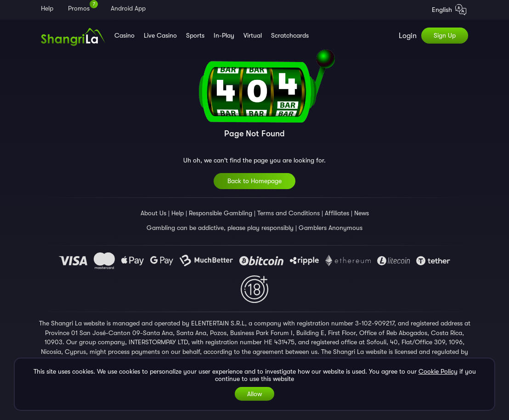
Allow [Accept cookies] (254, 394)
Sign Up (445, 35)
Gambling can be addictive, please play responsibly (220, 228)
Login (408, 36)
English (449, 10)
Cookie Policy (438, 371)
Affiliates (337, 213)
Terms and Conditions (288, 213)
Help (178, 213)
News (362, 213)
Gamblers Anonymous (331, 228)
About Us (153, 213)
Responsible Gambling (221, 213)
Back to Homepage (254, 181)
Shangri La (65, 323)
